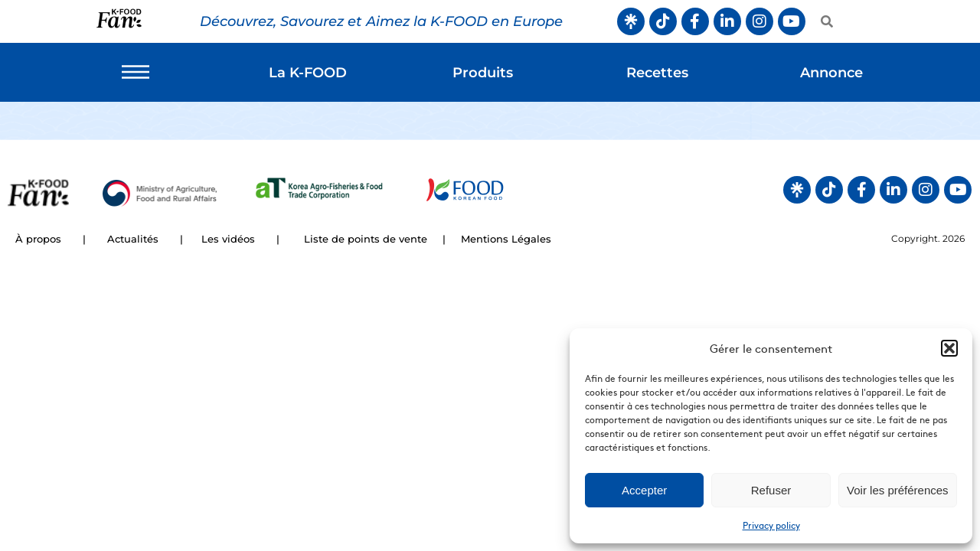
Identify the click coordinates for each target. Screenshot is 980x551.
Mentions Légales (506, 239)
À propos (38, 239)
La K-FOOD (308, 73)
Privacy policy (771, 525)
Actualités (133, 239)
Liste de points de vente (366, 239)
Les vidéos (228, 239)
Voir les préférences (898, 490)
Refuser (771, 490)
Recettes (657, 73)
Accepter (644, 490)
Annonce (831, 73)
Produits (483, 73)
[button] (949, 348)
